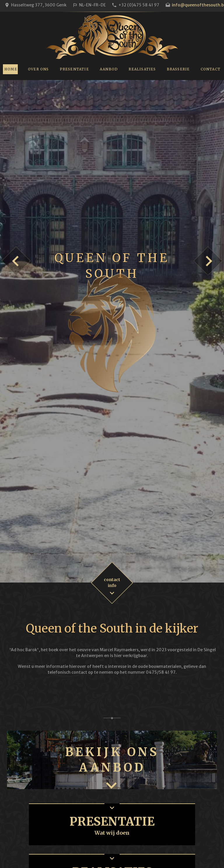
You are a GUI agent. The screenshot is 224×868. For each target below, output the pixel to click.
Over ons (38, 69)
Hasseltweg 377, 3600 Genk (39, 5)
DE (103, 5)
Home (11, 69)
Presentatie (74, 69)
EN (89, 5)
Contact (211, 69)
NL (81, 5)
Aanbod (109, 69)
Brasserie (178, 69)
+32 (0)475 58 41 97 (139, 5)
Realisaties (142, 69)
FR (96, 5)
